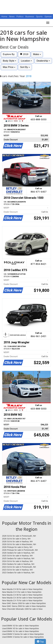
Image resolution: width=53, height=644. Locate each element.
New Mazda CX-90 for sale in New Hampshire (22, 595)
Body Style (9, 61)
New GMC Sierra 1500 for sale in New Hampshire (24, 603)
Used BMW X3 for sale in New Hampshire (20, 626)
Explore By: (9, 54)
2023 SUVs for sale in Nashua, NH (17, 570)
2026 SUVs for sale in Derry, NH (16, 539)
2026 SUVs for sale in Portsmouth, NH (19, 536)
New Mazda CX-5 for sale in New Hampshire (22, 592)
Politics (20, 17)
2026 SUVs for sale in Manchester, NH (19, 544)
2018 (24, 54)
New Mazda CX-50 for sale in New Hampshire (22, 589)
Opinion (48, 17)
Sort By (25, 67)
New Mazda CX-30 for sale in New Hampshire (22, 598)
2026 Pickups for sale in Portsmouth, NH (20, 550)
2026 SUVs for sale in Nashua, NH (17, 542)
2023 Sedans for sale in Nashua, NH (18, 573)
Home (4, 17)
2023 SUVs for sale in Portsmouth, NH (19, 567)
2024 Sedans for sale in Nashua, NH (18, 564)
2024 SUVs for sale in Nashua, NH (17, 561)
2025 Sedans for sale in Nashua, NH (18, 558)
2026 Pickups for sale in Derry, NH (17, 547)
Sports (40, 17)
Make (37, 54)
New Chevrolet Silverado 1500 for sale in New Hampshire (22, 609)
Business (30, 17)
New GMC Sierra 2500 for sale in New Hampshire (24, 606)
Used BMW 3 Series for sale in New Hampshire (23, 637)
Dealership (43, 61)
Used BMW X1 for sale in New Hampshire (20, 631)
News (12, 17)
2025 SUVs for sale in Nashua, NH (17, 556)
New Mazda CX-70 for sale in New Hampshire (22, 601)
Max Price (9, 67)
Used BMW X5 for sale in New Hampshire (20, 628)
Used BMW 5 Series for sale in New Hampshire (23, 634)
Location (26, 61)
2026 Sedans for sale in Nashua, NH (18, 553)
